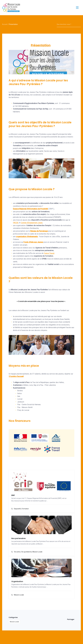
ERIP (13, 495)
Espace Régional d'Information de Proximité (30, 209)
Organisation (17, 582)
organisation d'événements (27, 237)
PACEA (16, 223)
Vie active (17, 552)
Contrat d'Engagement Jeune (32, 223)
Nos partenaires (18, 538)
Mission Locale (37, 552)
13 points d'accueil (16, 376)
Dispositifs (18, 509)
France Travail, (49, 253)
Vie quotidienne (26, 552)
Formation (25, 509)
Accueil (5, 24)
